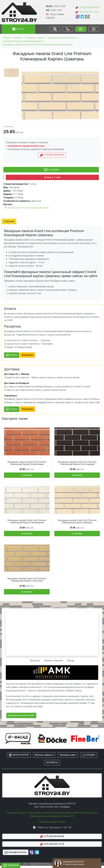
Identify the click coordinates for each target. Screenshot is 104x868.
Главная (7, 38)
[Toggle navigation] (55, 29)
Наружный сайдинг (16, 813)
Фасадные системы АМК (21, 715)
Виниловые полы (39, 816)
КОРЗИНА (11, 866)
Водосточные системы (48, 813)
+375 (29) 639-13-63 (87, 12)
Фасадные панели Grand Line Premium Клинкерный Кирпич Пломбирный (27, 521)
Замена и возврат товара (52, 822)
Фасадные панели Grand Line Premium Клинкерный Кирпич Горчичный (27, 580)
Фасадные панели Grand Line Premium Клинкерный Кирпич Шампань (38, 45)
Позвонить (28, 355)
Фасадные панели (35, 38)
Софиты (31, 813)
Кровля (84, 813)
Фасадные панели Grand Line (62, 38)
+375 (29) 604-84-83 (87, 8)
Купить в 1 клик (52, 177)
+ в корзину (51, 170)
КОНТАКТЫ (52, 763)
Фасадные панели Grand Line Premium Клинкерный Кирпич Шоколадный (77, 463)
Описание (9, 221)
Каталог (18, 38)
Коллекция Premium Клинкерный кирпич (23, 41)
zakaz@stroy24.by (16, 852)
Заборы (93, 813)
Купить (12, 355)
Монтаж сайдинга (44, 755)
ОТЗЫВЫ (89, 755)
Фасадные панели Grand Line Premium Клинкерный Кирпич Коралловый (27, 463)
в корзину (27, 475)
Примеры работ (68, 755)
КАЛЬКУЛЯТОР (19, 755)
